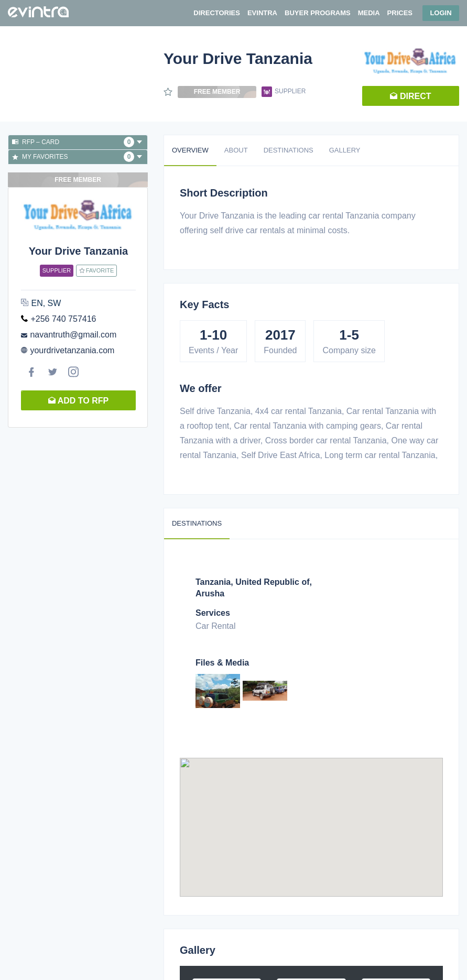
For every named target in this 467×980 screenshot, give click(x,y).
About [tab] (236, 150)
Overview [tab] (190, 150)
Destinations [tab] (289, 150)
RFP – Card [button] (77, 142)
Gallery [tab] (345, 150)
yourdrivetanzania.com (72, 350)
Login (441, 13)
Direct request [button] (410, 99)
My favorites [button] (77, 157)
